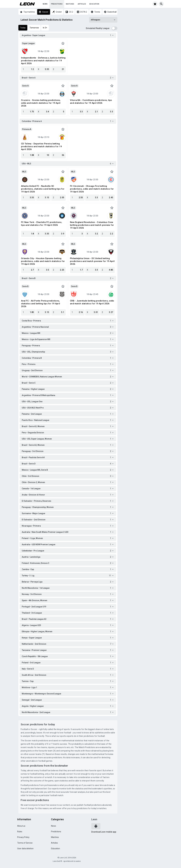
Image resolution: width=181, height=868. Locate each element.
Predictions (57, 4)
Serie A (25, 86)
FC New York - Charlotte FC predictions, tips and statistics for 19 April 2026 (42, 224)
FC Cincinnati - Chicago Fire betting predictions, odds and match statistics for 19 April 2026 (92, 189)
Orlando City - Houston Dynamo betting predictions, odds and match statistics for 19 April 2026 (43, 261)
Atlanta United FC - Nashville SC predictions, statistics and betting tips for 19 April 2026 (43, 189)
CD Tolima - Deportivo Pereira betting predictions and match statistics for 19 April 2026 (41, 147)
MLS (24, 172)
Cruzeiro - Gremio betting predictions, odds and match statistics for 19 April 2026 (41, 103)
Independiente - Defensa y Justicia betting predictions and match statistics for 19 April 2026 (43, 61)
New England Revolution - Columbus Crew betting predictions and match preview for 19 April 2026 (92, 225)
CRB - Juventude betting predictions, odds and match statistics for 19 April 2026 (92, 302)
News (45, 4)
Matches (70, 4)
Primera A (27, 129)
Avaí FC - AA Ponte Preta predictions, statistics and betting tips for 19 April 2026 (41, 304)
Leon (94, 819)
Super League (28, 43)
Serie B (25, 286)
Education (94, 4)
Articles (82, 4)
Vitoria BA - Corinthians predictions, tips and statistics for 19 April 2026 (91, 102)
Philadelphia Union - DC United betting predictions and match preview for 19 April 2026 (92, 261)
